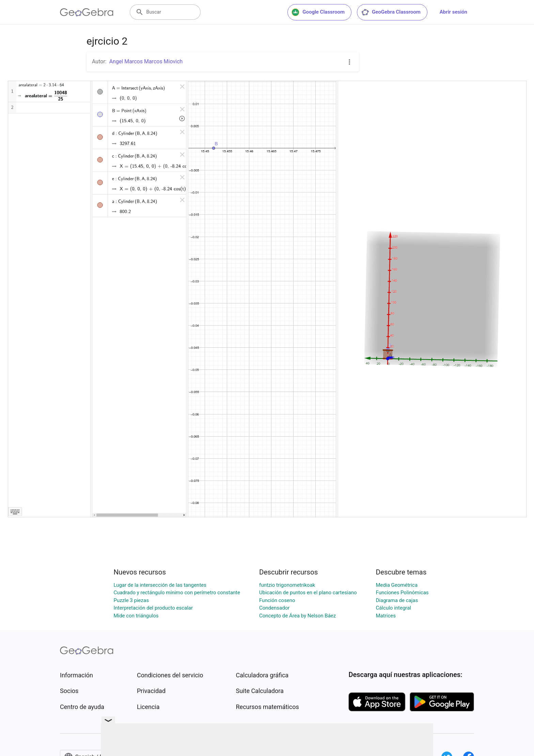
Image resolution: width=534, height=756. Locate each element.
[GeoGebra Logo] (87, 12)
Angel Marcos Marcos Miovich (146, 61)
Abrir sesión (453, 12)
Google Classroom (318, 12)
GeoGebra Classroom (391, 12)
